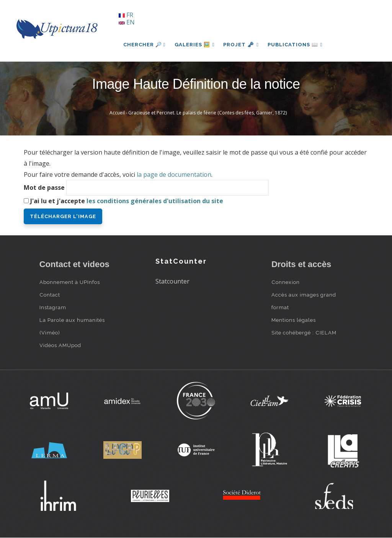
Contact (50, 295)
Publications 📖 (296, 45)
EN (127, 22)
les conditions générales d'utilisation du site (155, 201)
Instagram (53, 307)
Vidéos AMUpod (60, 345)
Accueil (117, 113)
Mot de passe (44, 187)
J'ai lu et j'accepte (127, 201)
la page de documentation (174, 174)
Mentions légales (294, 320)
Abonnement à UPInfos (70, 282)
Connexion (286, 282)
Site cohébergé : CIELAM (304, 333)
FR (126, 15)
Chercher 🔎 (145, 45)
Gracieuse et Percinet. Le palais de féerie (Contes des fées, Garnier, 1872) (207, 113)
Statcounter (172, 281)
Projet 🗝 (242, 45)
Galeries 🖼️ (195, 45)
